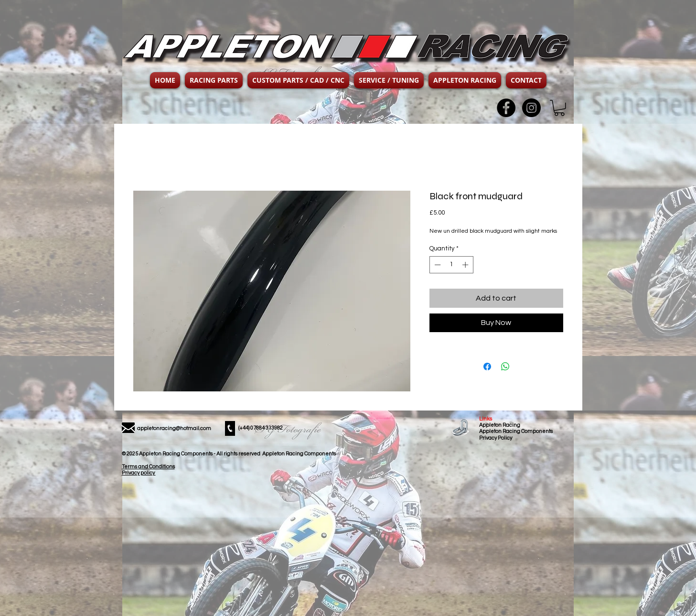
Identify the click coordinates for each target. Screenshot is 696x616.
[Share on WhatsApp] (505, 367)
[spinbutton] (451, 265)
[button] (214, 80)
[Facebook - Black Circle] (506, 108)
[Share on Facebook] (487, 367)
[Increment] (466, 265)
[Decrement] (437, 265)
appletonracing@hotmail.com (174, 428)
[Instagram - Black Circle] (531, 108)
